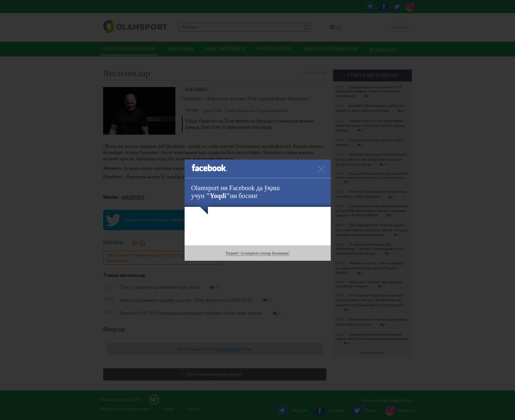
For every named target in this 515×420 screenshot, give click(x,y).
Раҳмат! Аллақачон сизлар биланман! (258, 253)
